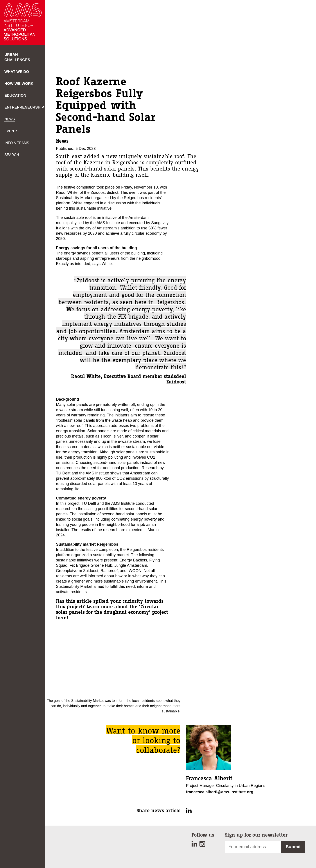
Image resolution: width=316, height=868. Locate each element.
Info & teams (17, 143)
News (10, 119)
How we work (19, 84)
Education (15, 95)
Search (12, 155)
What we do (17, 72)
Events (11, 131)
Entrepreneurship (24, 107)
